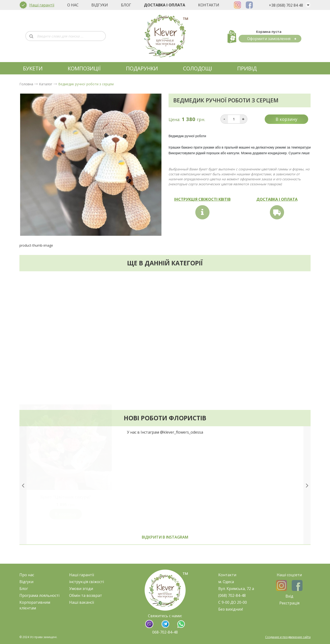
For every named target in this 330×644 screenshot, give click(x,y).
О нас (73, 5)
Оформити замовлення (272, 39)
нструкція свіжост (87, 582)
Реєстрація (289, 603)
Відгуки (100, 5)
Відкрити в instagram (165, 544)
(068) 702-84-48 (232, 595)
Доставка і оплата (165, 5)
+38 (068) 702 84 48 (286, 5)
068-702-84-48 (165, 632)
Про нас (27, 575)
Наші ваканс (81, 602)
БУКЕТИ (33, 68)
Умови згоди (81, 589)
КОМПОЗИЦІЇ (84, 68)
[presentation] (23, 492)
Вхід (289, 596)
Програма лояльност (39, 595)
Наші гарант (81, 575)
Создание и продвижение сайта (288, 637)
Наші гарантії (42, 5)
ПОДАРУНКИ (142, 68)
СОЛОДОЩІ (198, 68)
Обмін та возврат (86, 595)
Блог (126, 5)
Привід (247, 68)
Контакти (209, 5)
